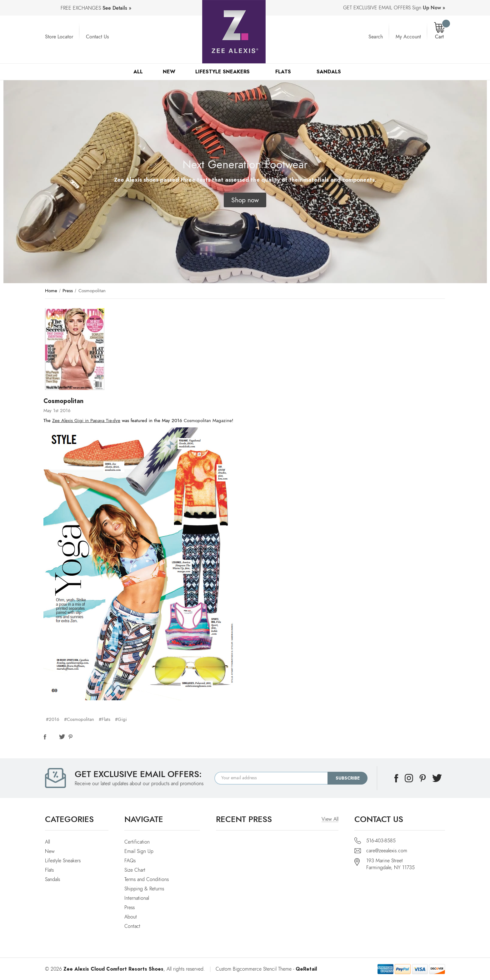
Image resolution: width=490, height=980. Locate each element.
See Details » (117, 8)
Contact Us (97, 37)
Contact (132, 926)
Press (130, 908)
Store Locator (59, 37)
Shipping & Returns (144, 889)
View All (330, 819)
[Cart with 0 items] (439, 31)
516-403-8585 (381, 841)
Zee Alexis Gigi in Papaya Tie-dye (86, 421)
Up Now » (434, 8)
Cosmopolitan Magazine (208, 421)
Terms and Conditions (147, 879)
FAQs (130, 861)
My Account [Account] (408, 37)
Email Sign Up (139, 851)
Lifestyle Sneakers (225, 72)
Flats (286, 72)
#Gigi (121, 719)
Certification (137, 842)
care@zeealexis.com (387, 851)
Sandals (332, 72)
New (169, 72)
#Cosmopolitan (79, 719)
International (137, 898)
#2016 (53, 719)
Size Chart (135, 870)
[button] (245, 200)
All (138, 72)
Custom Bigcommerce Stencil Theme (254, 969)
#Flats (105, 719)
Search (376, 37)
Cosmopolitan (63, 401)
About (131, 917)
